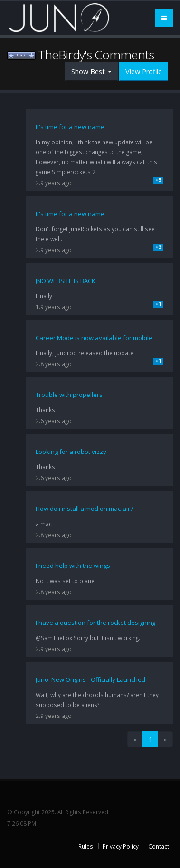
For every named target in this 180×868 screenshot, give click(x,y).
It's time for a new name (70, 127)
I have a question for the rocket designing (95, 623)
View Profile (144, 71)
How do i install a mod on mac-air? (84, 509)
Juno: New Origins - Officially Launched (90, 679)
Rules (86, 846)
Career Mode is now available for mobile (94, 338)
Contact (159, 846)
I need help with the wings (73, 566)
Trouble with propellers (69, 395)
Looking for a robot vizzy (71, 452)
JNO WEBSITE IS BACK (66, 281)
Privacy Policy (121, 846)
